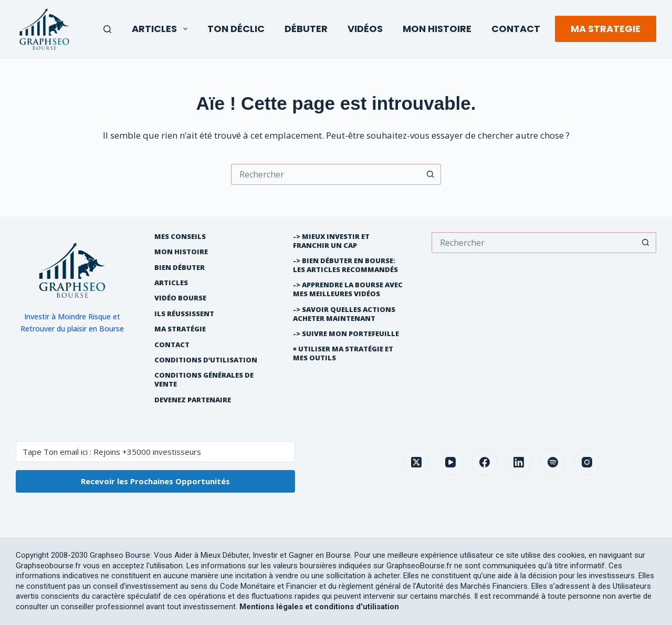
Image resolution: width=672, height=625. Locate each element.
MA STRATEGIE (606, 29)
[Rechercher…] (325, 174)
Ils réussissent (184, 314)
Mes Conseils (180, 237)
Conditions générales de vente (204, 380)
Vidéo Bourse (180, 298)
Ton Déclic (236, 29)
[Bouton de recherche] (430, 174)
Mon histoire (181, 252)
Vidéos (365, 29)
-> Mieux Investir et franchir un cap (331, 241)
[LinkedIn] (519, 462)
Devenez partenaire (193, 400)
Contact (516, 29)
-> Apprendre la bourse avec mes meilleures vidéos (348, 289)
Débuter (306, 29)
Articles (162, 29)
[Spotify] (553, 462)
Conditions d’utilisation (206, 360)
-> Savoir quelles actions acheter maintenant (344, 314)
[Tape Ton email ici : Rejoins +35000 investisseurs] (155, 452)
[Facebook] (485, 462)
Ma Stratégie (180, 329)
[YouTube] (450, 462)
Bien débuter (180, 268)
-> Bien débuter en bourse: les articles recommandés (345, 265)
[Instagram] (587, 462)
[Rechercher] (107, 29)
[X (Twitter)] (416, 462)
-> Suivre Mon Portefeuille (346, 334)
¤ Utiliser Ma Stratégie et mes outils (343, 353)
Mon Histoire (437, 29)
